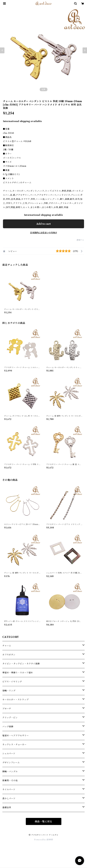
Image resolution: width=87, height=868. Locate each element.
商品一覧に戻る (44, 821)
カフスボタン (9, 655)
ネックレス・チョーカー (14, 745)
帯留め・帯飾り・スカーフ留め (18, 673)
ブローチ (7, 709)
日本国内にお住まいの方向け (44, 233)
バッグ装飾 (8, 727)
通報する (80, 240)
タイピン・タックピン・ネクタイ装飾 (21, 664)
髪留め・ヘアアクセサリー (16, 736)
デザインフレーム (11, 763)
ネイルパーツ (9, 789)
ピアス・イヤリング (12, 682)
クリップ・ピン (10, 718)
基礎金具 (7, 807)
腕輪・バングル (10, 771)
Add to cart (43, 224)
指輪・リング (9, 691)
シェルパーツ (9, 754)
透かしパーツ (9, 798)
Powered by (43, 840)
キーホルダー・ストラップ (15, 700)
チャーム (7, 646)
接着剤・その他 (10, 780)
